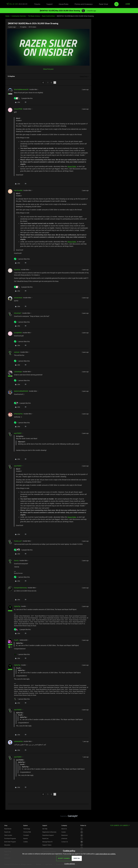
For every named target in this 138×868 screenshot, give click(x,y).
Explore (25, 825)
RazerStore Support (48, 835)
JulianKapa (18, 372)
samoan (17, 352)
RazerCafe (7, 832)
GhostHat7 (18, 313)
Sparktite (17, 270)
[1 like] (22, 259)
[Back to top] (134, 814)
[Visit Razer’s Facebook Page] (82, 829)
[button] (128, 4)
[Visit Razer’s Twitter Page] (82, 839)
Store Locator (8, 835)
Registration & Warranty (49, 832)
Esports (25, 838)
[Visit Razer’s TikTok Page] (82, 845)
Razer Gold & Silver (48, 16)
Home (7, 16)
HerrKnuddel (18, 190)
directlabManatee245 (21, 89)
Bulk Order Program (10, 842)
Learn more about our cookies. (106, 854)
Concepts (26, 835)
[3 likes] (23, 98)
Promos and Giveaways (84, 4)
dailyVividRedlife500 (21, 391)
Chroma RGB (27, 832)
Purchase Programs (10, 838)
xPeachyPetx (18, 414)
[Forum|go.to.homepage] (17, 4)
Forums (37, 4)
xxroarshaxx (18, 298)
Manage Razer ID (47, 842)
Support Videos (47, 845)
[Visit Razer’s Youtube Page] (82, 842)
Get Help (45, 829)
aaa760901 (18, 433)
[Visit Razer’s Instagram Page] (82, 832)
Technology (27, 829)
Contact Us (65, 842)
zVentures (64, 838)
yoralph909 (18, 333)
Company (64, 825)
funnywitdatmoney (20, 588)
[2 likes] (22, 403)
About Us (64, 829)
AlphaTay (17, 606)
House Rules (64, 4)
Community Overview (19, 16)
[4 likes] (23, 287)
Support (49, 4)
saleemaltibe (18, 741)
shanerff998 (18, 109)
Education (7, 845)
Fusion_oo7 (18, 541)
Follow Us (83, 825)
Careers (64, 832)
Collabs (25, 842)
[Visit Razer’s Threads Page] (82, 835)
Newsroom (64, 835)
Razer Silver (103, 4)
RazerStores (8, 829)
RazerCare (45, 838)
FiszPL (16, 640)
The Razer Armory (34, 16)
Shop (6, 825)
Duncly (16, 560)
